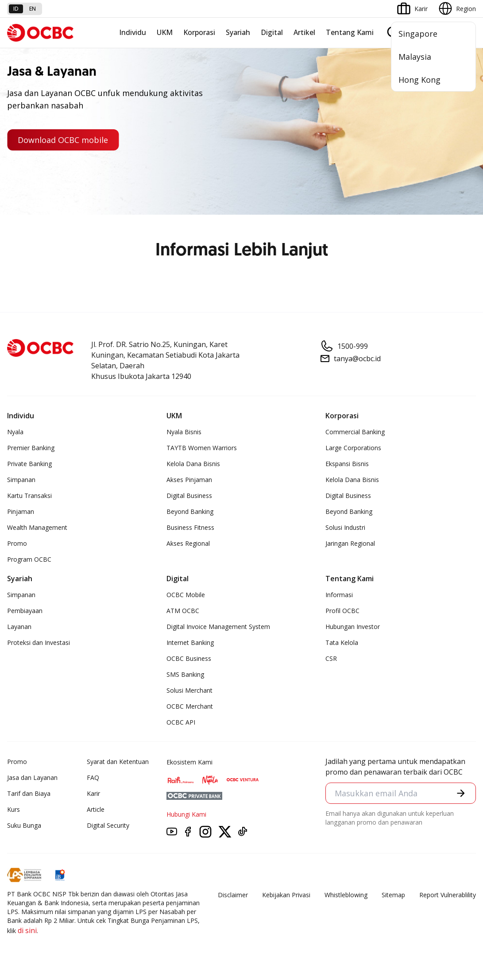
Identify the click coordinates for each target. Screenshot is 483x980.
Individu (133, 32)
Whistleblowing (346, 895)
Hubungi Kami (186, 814)
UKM (165, 32)
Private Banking (29, 464)
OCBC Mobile (186, 595)
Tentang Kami (350, 32)
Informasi (339, 595)
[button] (461, 793)
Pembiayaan (25, 611)
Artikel (304, 32)
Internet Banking (190, 642)
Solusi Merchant (189, 690)
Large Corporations (353, 448)
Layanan (19, 627)
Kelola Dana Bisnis (193, 464)
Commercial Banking (355, 432)
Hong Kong (419, 80)
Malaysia (415, 57)
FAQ (93, 777)
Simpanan (21, 480)
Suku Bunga (24, 825)
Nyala (15, 432)
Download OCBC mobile (63, 140)
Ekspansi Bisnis (347, 464)
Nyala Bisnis (184, 432)
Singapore (418, 34)
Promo (17, 543)
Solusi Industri (345, 527)
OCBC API (181, 722)
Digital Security (108, 825)
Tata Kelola (342, 642)
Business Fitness (190, 527)
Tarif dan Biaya (29, 793)
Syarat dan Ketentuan (118, 762)
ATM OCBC (183, 611)
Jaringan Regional (350, 543)
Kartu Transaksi (29, 496)
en (33, 9)
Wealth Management (37, 527)
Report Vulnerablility (448, 895)
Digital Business (189, 496)
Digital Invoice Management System (218, 627)
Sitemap (393, 895)
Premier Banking (31, 448)
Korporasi (199, 32)
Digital (272, 32)
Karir (93, 793)
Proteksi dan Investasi (39, 642)
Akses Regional (188, 543)
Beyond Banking (190, 511)
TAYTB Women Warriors (202, 448)
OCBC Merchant (190, 706)
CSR (331, 658)
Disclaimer (233, 895)
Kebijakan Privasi (286, 895)
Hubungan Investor (353, 627)
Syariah (238, 32)
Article (96, 809)
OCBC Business (189, 658)
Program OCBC (29, 559)
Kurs (14, 809)
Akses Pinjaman (189, 480)
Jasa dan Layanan (32, 777)
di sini (27, 930)
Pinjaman (21, 511)
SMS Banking (185, 674)
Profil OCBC (342, 611)
